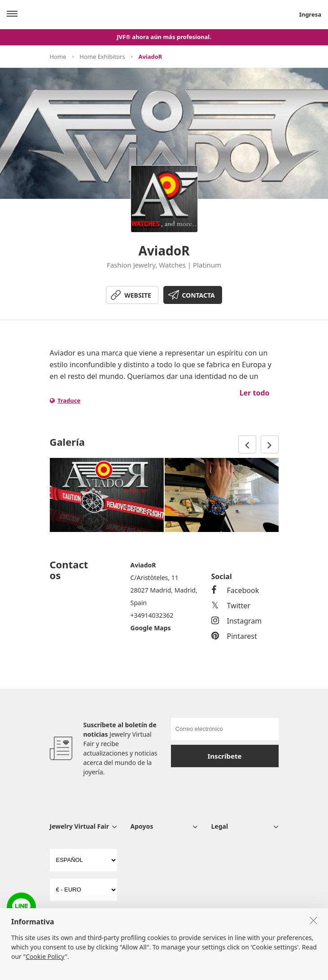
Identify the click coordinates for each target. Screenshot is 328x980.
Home (58, 57)
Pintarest (234, 636)
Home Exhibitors (102, 57)
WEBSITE (138, 295)
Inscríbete (225, 756)
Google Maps (151, 628)
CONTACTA (198, 295)
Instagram (237, 621)
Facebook (235, 590)
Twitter (231, 606)
